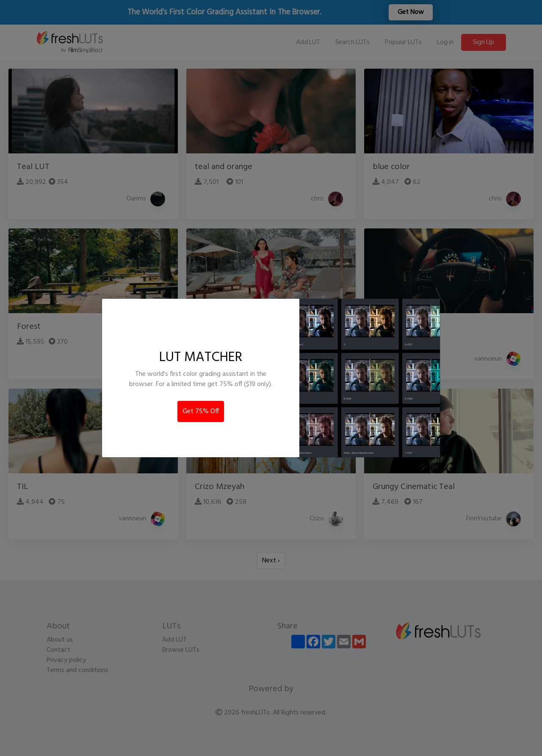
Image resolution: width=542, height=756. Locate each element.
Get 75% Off (201, 411)
